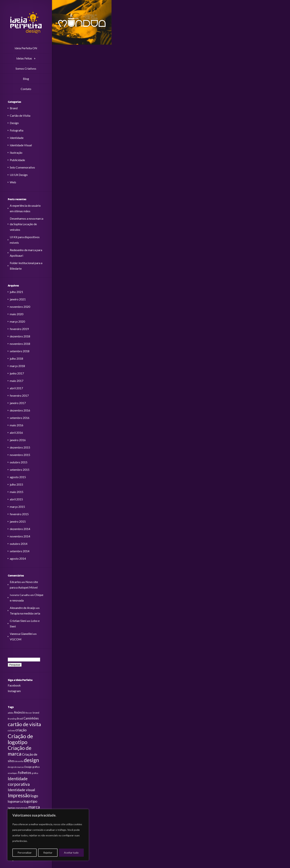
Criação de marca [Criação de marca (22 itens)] (20, 751)
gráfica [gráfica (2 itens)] (35, 773)
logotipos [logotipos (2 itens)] (12, 808)
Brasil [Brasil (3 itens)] (20, 719)
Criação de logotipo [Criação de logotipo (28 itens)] (20, 739)
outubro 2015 (19, 462)
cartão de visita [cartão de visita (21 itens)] (24, 724)
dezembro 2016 (20, 410)
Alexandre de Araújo (23, 608)
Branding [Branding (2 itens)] (12, 719)
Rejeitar (48, 853)
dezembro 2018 (20, 336)
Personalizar (25, 853)
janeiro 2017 (18, 403)
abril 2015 (16, 499)
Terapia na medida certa (25, 613)
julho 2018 (16, 358)
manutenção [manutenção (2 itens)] (22, 808)
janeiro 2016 (18, 440)
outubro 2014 (19, 544)
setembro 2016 (20, 418)
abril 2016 (16, 433)
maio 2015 (17, 492)
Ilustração (16, 153)
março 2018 (17, 366)
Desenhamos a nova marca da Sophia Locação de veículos (27, 224)
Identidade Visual (21, 145)
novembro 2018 (20, 344)
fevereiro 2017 (19, 395)
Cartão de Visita (20, 115)
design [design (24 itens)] (31, 760)
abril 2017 (16, 388)
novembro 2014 (20, 536)
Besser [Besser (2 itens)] (29, 713)
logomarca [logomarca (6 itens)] (15, 801)
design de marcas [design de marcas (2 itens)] (16, 767)
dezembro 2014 (20, 529)
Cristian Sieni (18, 621)
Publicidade (17, 160)
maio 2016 (17, 425)
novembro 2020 (20, 307)
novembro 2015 (20, 455)
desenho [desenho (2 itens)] (19, 761)
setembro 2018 (20, 351)
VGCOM (16, 639)
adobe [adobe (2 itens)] (11, 713)
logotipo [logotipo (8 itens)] (30, 801)
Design (14, 123)
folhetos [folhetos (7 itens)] (25, 773)
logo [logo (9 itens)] (34, 796)
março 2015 (17, 507)
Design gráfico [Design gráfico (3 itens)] (32, 767)
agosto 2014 (18, 558)
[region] (48, 835)
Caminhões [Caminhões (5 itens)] (31, 718)
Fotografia (17, 130)
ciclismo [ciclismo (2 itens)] (11, 730)
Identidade (17, 138)
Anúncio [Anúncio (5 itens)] (19, 712)
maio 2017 (17, 381)
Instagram (14, 691)
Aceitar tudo (71, 853)
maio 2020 (17, 314)
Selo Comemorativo (22, 167)
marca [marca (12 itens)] (34, 807)
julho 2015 (16, 484)
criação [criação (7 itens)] (21, 730)
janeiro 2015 (18, 521)
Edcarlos (15, 582)
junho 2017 (17, 373)
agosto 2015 (18, 477)
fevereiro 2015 (19, 514)
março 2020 (17, 321)
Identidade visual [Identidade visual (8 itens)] (21, 790)
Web (13, 182)
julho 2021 (16, 292)
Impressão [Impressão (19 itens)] (19, 795)
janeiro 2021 (18, 299)
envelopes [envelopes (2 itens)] (13, 773)
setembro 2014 (20, 551)
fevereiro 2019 (19, 329)
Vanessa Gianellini (21, 634)
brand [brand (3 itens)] (36, 713)
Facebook (14, 685)
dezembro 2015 (20, 447)
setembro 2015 (20, 470)
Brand (14, 108)
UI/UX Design (19, 175)
